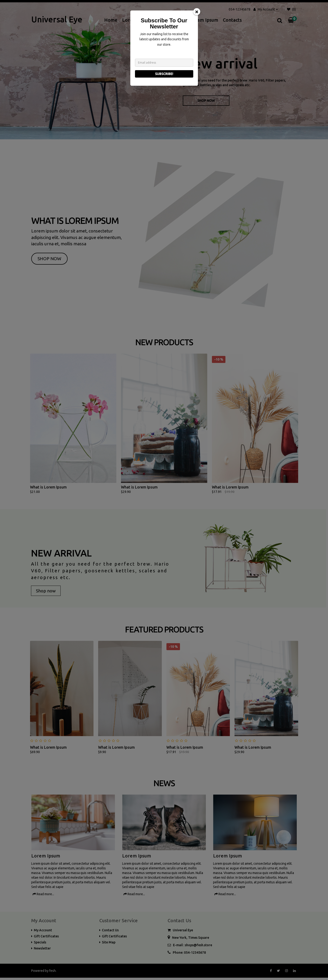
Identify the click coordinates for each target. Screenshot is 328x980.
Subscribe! (164, 74)
